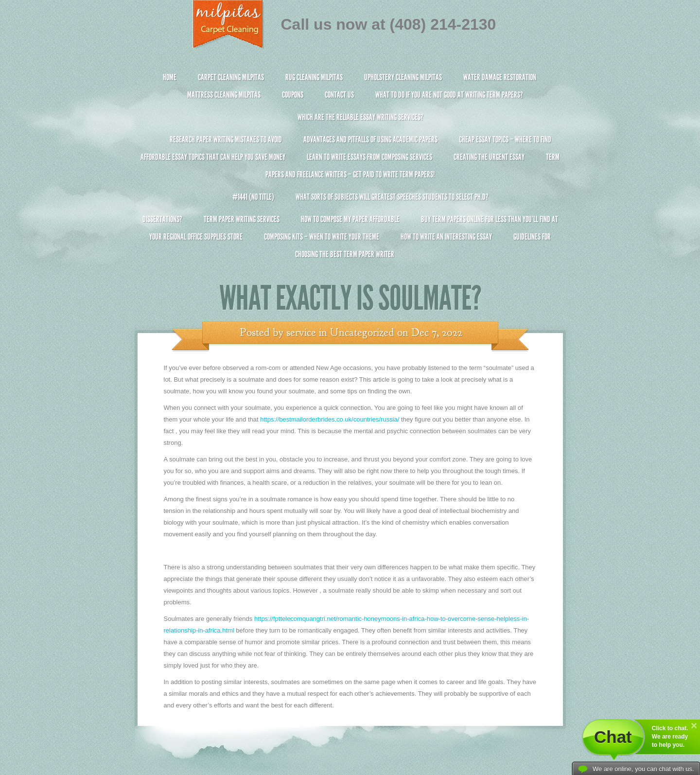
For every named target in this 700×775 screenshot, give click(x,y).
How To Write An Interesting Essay (446, 237)
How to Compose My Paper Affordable (350, 219)
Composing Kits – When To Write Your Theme (322, 237)
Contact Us (339, 95)
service (301, 333)
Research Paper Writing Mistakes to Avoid (226, 140)
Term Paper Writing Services (242, 219)
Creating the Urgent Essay (489, 157)
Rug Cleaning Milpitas (314, 77)
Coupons (293, 95)
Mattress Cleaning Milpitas (224, 95)
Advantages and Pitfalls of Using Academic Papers (370, 140)
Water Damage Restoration (500, 77)
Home (170, 77)
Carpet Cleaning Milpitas (231, 77)
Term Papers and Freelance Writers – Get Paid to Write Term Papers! (350, 170)
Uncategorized (362, 333)
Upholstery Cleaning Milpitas (403, 77)
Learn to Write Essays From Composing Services (369, 157)
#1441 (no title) (253, 197)
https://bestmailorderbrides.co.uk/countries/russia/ (330, 419)
